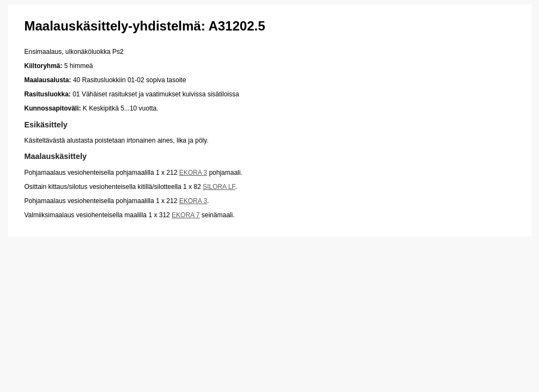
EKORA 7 (186, 215)
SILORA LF (219, 187)
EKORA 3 (193, 173)
